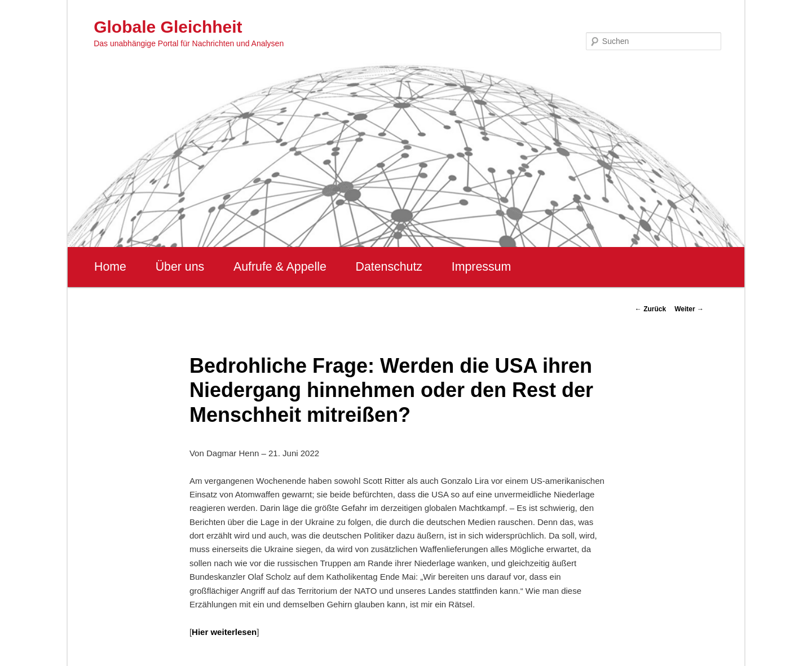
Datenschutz (389, 267)
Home (110, 267)
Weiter (689, 309)
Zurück (650, 309)
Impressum (481, 267)
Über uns (180, 267)
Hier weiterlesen (224, 632)
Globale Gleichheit (168, 27)
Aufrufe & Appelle (280, 267)
